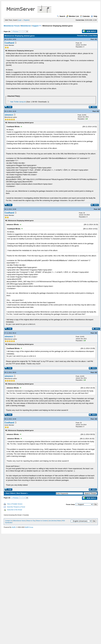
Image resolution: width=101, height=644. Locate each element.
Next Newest (22, 493)
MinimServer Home (19, 521)
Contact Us (9, 521)
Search (61, 16)
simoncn (9, 115)
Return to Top (31, 521)
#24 (96, 333)
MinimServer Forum (12, 26)
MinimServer (26, 26)
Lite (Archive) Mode (55, 521)
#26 (96, 419)
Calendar (85, 16)
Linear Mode (93, 36)
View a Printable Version (15, 504)
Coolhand (9, 43)
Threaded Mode (82, 36)
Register (26, 20)
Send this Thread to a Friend (16, 507)
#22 (98, 111)
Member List (73, 16)
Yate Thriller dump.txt (18, 102)
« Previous (15, 31)
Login (20, 20)
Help (94, 16)
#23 (99, 209)
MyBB (14, 527)
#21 (96, 39)
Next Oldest (11, 493)
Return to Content (42, 521)
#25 (96, 372)
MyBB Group (29, 527)
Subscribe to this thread (15, 510)
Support (36, 26)
